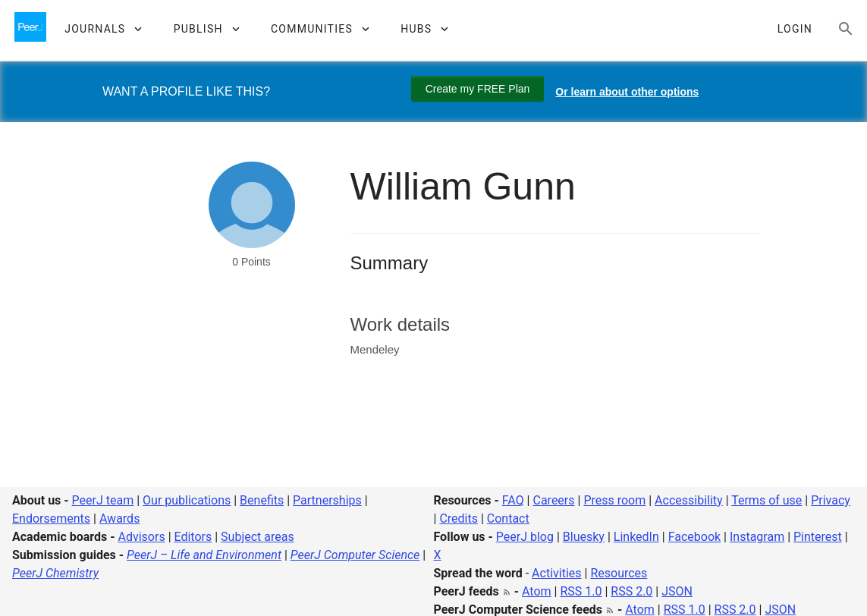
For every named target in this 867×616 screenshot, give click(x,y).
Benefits (262, 500)
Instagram (757, 537)
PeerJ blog (525, 537)
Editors (193, 537)
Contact (508, 519)
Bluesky (584, 537)
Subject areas (258, 537)
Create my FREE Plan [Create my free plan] (478, 89)
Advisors (141, 537)
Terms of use (766, 500)
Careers (553, 500)
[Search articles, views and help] (846, 29)
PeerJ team (103, 500)
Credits (459, 519)
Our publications (187, 500)
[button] (103, 29)
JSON (677, 591)
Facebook (694, 537)
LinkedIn (636, 537)
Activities (556, 573)
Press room (614, 500)
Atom (537, 591)
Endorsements (51, 519)
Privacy (831, 500)
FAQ (513, 500)
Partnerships (327, 500)
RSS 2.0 (631, 591)
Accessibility (689, 500)
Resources (619, 573)
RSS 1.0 (581, 591)
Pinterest (818, 537)
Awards (119, 519)
